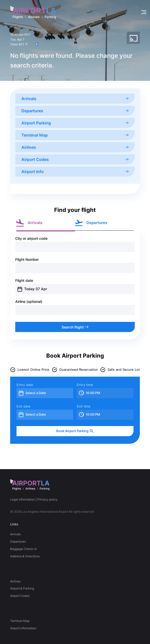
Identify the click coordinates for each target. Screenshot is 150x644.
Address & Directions (25, 556)
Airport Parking (75, 123)
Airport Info (75, 172)
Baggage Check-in (24, 549)
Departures (75, 111)
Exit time (84, 406)
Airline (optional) (29, 302)
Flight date (24, 281)
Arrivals (75, 99)
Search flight (75, 327)
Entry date (25, 385)
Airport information (23, 628)
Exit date (24, 406)
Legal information (22, 499)
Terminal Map (75, 135)
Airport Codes (75, 159)
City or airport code (31, 238)
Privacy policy (48, 499)
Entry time (85, 385)
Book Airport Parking (75, 431)
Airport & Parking (22, 588)
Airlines (75, 147)
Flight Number (27, 260)
